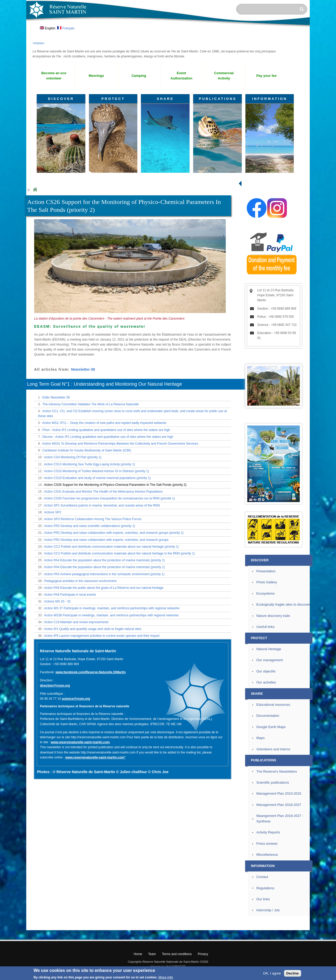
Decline (293, 973)
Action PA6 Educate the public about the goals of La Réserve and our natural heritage (104, 588)
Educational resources (273, 705)
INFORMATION (270, 99)
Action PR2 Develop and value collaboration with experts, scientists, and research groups (106, 540)
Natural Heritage (269, 649)
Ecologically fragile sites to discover (283, 604)
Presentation (266, 571)
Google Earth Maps (271, 727)
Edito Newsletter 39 (56, 397)
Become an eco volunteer (54, 76)
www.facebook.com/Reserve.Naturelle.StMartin (91, 672)
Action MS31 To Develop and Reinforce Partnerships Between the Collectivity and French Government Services (120, 444)
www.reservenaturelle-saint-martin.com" (96, 757)
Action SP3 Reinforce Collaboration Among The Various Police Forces (93, 519)
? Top (322, 926)
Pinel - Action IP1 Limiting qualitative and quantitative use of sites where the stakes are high (106, 430)
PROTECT (113, 99)
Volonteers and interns (273, 749)
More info (166, 977)
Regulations (265, 888)
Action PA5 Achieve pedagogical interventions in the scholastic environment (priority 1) (104, 574)
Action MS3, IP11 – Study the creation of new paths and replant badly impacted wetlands (104, 423)
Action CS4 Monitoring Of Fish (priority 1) (73, 457)
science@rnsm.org (76, 699)
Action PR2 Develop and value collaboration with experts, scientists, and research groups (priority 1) (114, 533)
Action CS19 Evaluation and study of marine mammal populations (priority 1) (97, 478)
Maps (260, 738)
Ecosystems (265, 593)
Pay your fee (266, 76)
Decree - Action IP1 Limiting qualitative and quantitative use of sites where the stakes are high (108, 437)
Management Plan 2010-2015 (279, 793)
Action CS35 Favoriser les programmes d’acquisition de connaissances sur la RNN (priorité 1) (109, 498)
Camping (139, 76)
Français (66, 28)
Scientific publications (272, 782)
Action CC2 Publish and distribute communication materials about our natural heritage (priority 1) (111, 547)
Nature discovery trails (273, 616)
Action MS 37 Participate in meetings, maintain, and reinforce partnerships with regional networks (112, 608)
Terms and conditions (177, 954)
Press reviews (267, 844)
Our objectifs (266, 671)
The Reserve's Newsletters (277, 771)
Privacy (203, 954)
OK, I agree (272, 973)
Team (152, 954)
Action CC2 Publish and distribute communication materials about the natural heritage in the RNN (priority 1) (119, 553)
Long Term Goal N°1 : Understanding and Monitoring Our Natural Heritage (104, 384)
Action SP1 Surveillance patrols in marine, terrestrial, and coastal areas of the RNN (102, 505)
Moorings (96, 76)
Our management (269, 660)
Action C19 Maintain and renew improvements (76, 622)
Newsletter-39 (83, 369)
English (48, 28)
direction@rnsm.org (55, 686)
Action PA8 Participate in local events (70, 595)
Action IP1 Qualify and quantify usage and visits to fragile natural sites (93, 629)
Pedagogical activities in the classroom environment (80, 581)
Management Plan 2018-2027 (279, 805)
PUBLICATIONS (218, 99)
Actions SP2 (53, 512)
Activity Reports (268, 832)
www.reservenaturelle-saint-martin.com (80, 742)
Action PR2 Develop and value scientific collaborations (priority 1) (90, 526)
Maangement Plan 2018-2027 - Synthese (280, 819)
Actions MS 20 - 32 (57, 601)
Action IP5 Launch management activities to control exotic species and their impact (102, 636)
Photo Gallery (267, 582)
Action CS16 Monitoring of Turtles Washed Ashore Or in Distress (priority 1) (97, 471)
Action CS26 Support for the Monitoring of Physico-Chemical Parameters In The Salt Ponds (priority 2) (115, 485)
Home (35, 190)
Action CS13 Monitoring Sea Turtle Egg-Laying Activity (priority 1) (90, 464)
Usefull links (265, 627)
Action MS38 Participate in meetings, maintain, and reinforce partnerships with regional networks (111, 615)
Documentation (268, 716)
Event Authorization (181, 76)
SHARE (165, 99)
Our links (263, 899)
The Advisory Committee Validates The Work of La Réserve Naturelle (90, 404)
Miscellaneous (267, 855)
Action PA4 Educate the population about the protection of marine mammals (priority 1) (104, 560)
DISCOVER (61, 99)
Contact (262, 877)
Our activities (266, 682)
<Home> (39, 43)
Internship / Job (268, 910)
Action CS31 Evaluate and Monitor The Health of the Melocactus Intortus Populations (103, 492)
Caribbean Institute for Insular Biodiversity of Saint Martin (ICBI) (87, 450)
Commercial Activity (224, 76)
